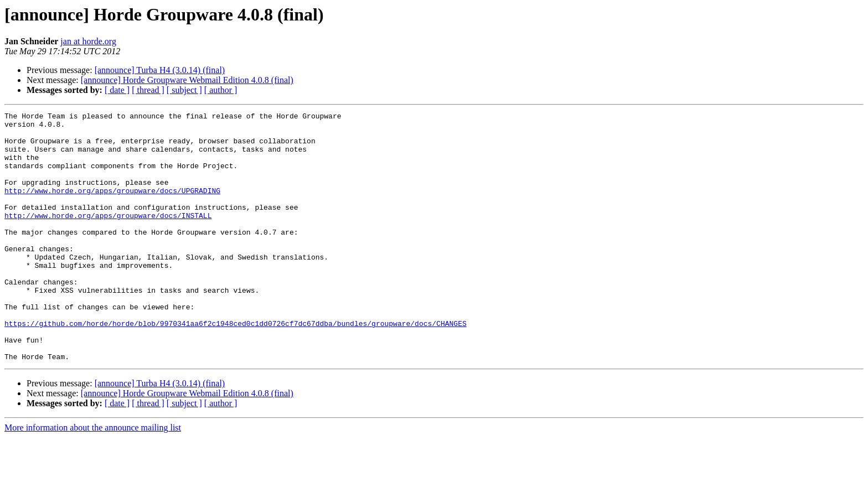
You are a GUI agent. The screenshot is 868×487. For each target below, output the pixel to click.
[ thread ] (148, 90)
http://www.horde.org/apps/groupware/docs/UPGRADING (112, 207)
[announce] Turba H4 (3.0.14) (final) (160, 70)
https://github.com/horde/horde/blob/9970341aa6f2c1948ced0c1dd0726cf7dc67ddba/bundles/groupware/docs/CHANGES (236, 366)
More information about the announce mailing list (93, 477)
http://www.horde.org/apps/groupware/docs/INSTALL (108, 237)
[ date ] (117, 90)
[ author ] (221, 90)
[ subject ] (184, 90)
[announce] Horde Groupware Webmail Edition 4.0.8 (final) (187, 80)
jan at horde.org (88, 41)
